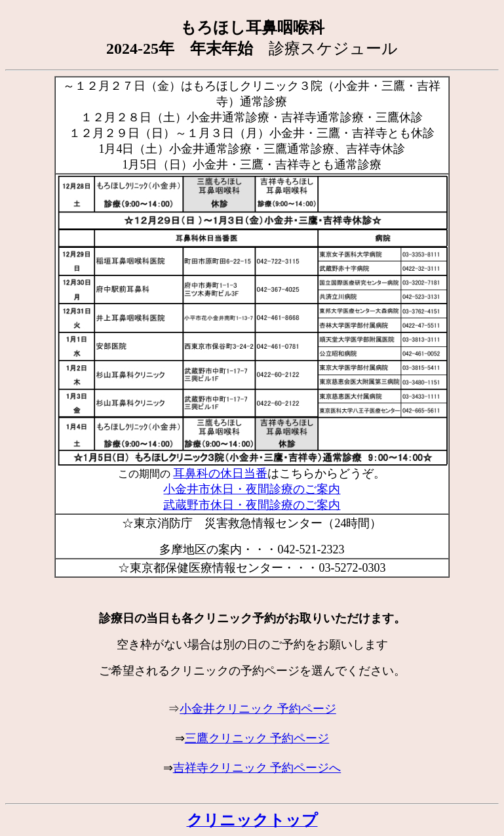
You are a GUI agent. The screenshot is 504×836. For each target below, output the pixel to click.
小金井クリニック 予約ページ (258, 709)
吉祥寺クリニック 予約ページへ (257, 768)
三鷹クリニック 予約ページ (257, 738)
